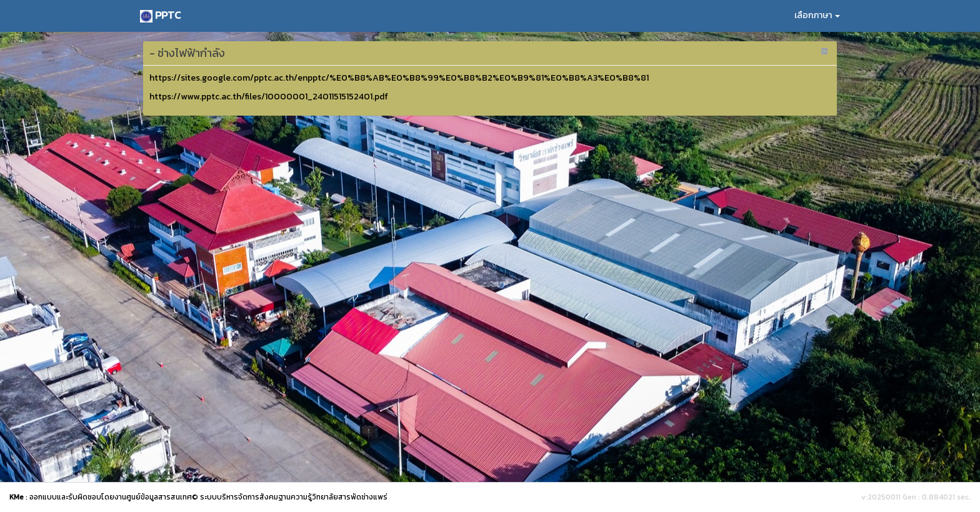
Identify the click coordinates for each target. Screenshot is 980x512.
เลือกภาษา (817, 15)
